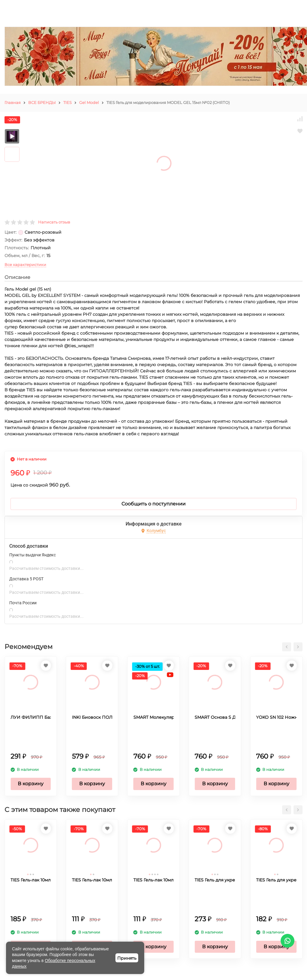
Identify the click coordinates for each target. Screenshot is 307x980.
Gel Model (89, 102)
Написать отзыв (54, 222)
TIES (67, 102)
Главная (13, 102)
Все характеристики (25, 265)
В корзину (31, 784)
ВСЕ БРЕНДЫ (42, 102)
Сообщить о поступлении (153, 504)
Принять (127, 958)
